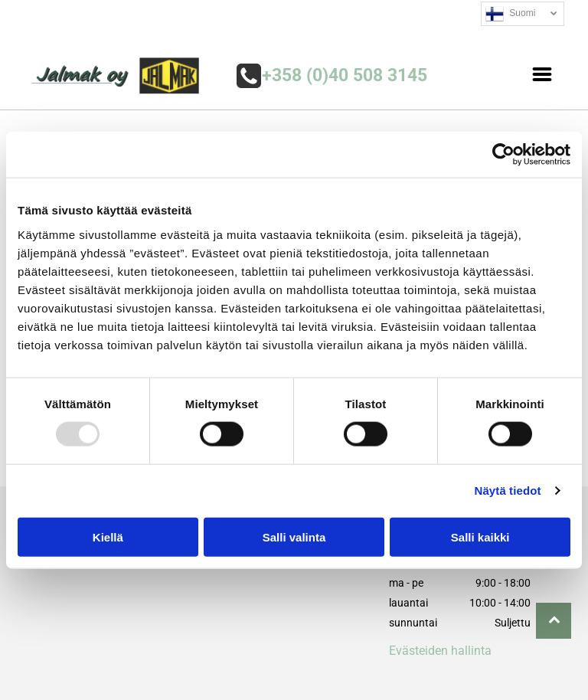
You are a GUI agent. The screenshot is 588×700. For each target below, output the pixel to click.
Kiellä (108, 537)
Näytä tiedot (508, 491)
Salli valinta (294, 537)
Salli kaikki (480, 537)
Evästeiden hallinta (440, 651)
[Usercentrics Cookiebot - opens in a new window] (503, 155)
